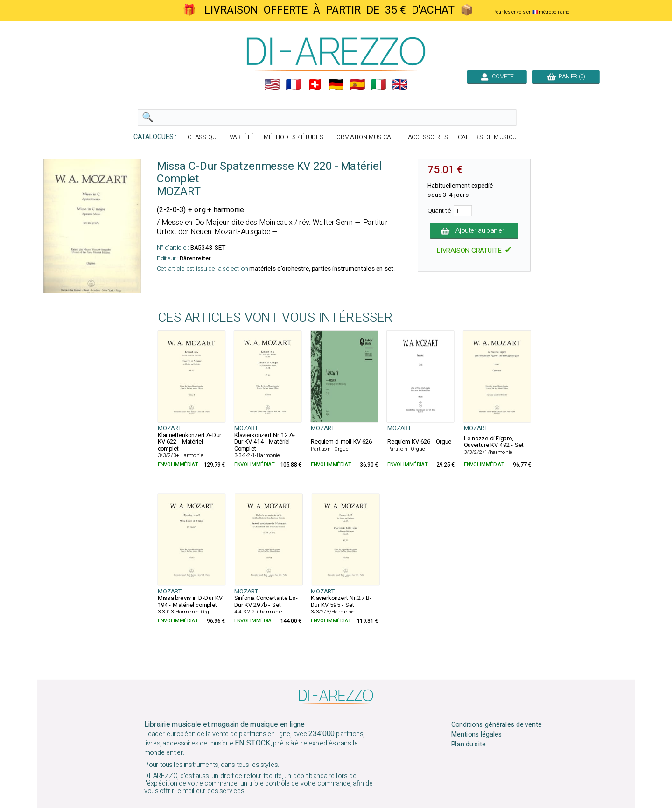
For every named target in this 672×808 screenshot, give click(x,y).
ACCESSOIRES (428, 137)
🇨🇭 (315, 84)
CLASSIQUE (204, 137)
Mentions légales (477, 735)
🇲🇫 (294, 84)
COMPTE (497, 77)
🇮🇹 (378, 84)
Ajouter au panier (474, 231)
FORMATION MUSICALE (366, 137)
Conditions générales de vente (497, 725)
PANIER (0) (566, 77)
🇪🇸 (357, 84)
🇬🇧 (400, 84)
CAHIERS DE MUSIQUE (489, 137)
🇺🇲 (272, 84)
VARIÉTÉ (242, 137)
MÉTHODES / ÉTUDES (294, 137)
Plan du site (469, 745)
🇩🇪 (336, 84)
